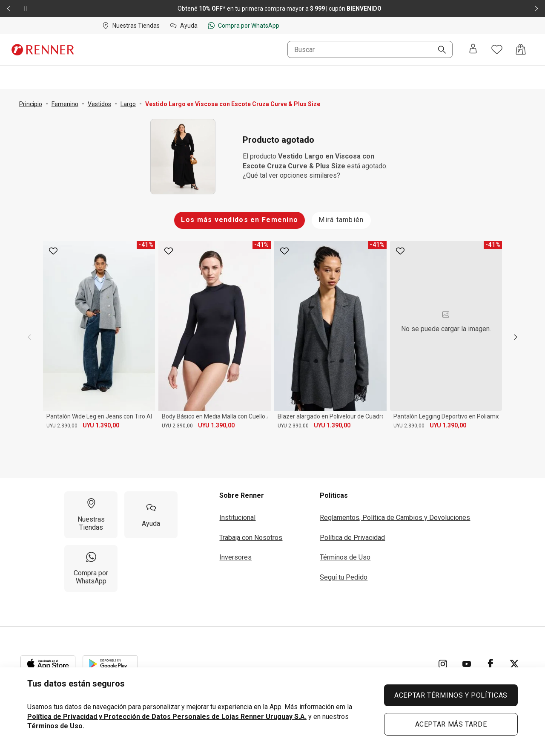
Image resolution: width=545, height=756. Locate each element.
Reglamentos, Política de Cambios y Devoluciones (395, 518)
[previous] (29, 337)
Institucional (237, 518)
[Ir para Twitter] (514, 664)
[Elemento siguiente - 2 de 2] (536, 9)
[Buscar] (439, 50)
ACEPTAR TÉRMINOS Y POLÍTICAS (451, 695)
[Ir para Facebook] (490, 664)
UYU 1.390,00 (101, 425)
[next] (516, 337)
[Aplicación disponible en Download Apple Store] (48, 664)
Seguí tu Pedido (344, 577)
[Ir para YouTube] (467, 664)
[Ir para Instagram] (443, 664)
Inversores (235, 557)
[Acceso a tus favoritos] (497, 49)
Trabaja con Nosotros (251, 538)
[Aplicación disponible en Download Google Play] (110, 664)
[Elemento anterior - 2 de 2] (9, 9)
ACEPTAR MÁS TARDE (451, 724)
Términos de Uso (345, 557)
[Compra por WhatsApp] (91, 568)
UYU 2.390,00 (62, 426)
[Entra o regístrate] (473, 49)
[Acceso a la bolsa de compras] (521, 49)
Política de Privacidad (352, 538)
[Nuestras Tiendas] (91, 515)
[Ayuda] (151, 515)
